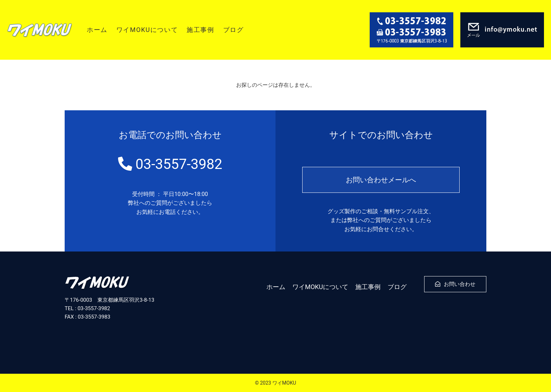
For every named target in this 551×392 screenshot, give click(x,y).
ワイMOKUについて (147, 30)
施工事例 (200, 30)
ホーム (97, 30)
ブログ (234, 30)
